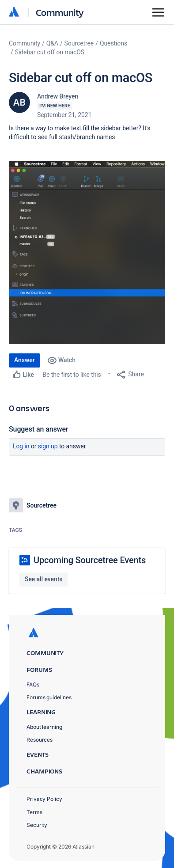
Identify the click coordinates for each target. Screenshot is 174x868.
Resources (40, 740)
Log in (21, 446)
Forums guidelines (49, 697)
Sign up (48, 446)
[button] (87, 252)
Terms (34, 812)
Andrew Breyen (58, 96)
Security (37, 825)
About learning (44, 727)
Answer (25, 360)
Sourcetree (79, 43)
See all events (43, 579)
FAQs (33, 684)
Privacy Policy (44, 799)
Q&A (52, 43)
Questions (113, 43)
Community (60, 12)
